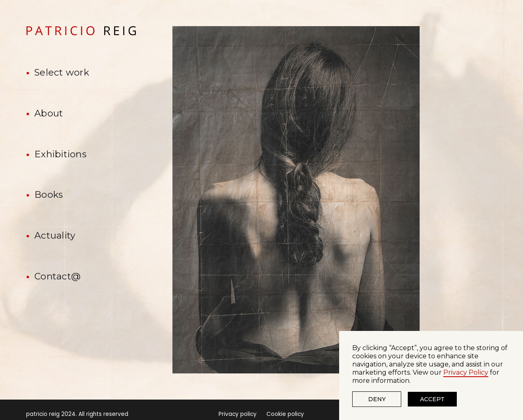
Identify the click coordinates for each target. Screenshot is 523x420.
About (49, 113)
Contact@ (57, 276)
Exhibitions (60, 154)
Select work (62, 72)
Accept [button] (432, 399)
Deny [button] (377, 399)
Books (49, 194)
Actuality (55, 235)
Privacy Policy (466, 372)
